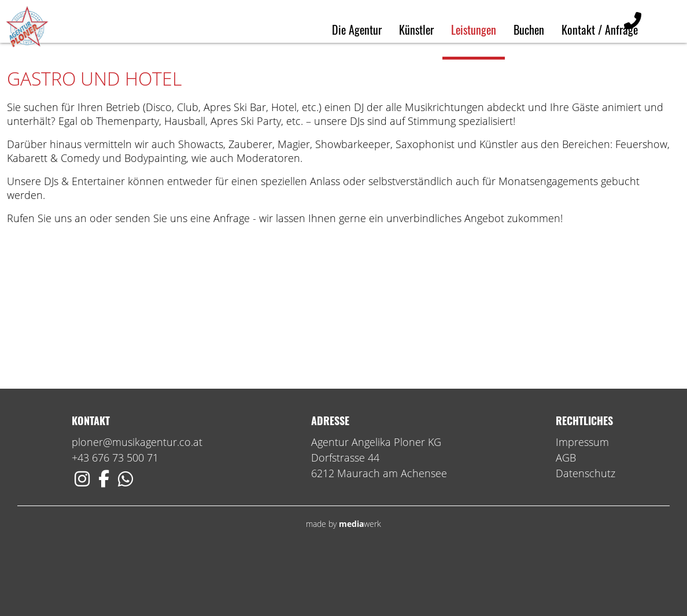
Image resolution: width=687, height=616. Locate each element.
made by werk (343, 580)
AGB (566, 514)
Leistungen (474, 29)
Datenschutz (586, 530)
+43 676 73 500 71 (115, 514)
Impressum (582, 499)
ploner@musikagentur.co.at (137, 499)
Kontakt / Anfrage (600, 29)
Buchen (529, 29)
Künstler (416, 29)
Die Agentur (357, 29)
